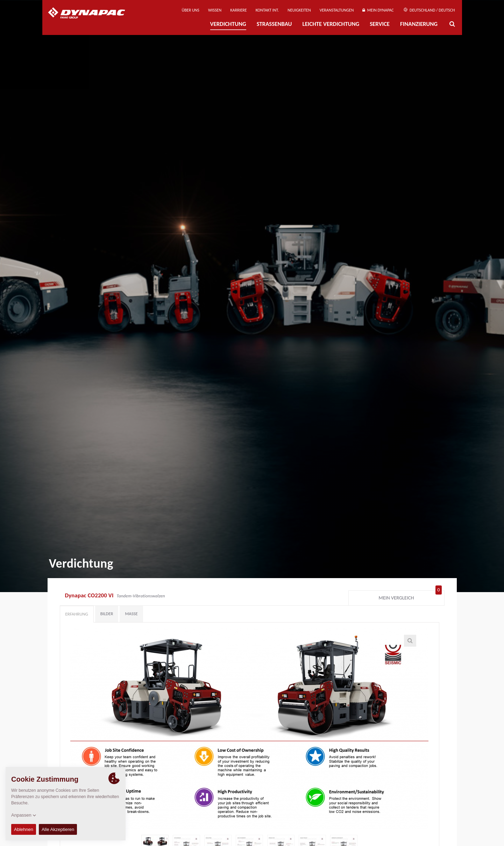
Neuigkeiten (299, 10)
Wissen (215, 10)
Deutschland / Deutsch (429, 10)
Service (380, 24)
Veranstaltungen (337, 10)
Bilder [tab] (107, 614)
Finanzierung (419, 24)
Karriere (238, 10)
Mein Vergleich (410, 596)
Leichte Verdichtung (331, 24)
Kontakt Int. (267, 10)
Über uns (191, 10)
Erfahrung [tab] (77, 614)
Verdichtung (228, 24)
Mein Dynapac (378, 10)
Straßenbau (274, 24)
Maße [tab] (131, 614)
